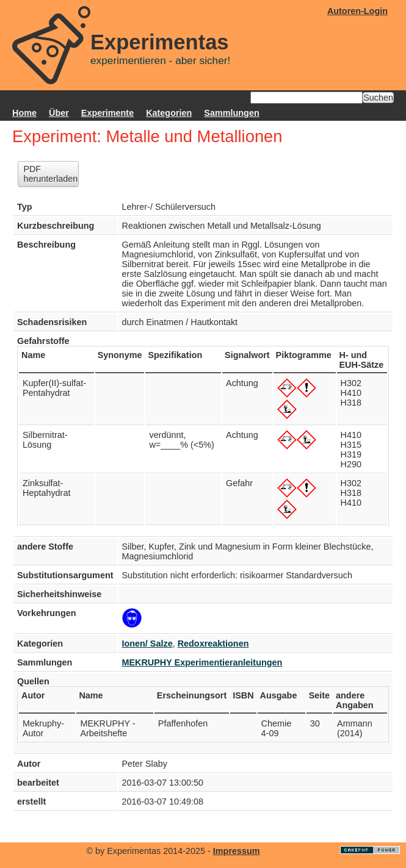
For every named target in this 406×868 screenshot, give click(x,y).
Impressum (237, 851)
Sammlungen (231, 113)
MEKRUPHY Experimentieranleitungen (202, 662)
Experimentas (160, 42)
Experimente (107, 113)
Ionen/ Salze (147, 644)
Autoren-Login (357, 11)
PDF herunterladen (50, 174)
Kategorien (169, 113)
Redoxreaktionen (213, 644)
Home (24, 113)
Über (59, 113)
